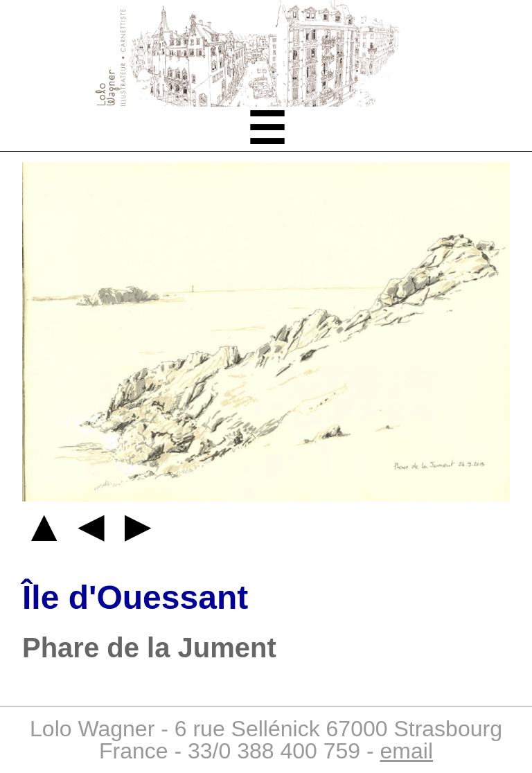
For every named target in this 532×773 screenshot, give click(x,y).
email (407, 751)
